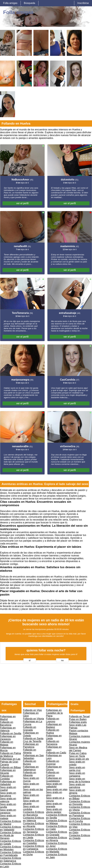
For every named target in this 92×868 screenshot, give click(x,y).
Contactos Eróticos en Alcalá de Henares (11, 835)
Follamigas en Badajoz (54, 726)
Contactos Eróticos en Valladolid (11, 828)
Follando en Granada (30, 729)
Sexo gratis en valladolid (54, 785)
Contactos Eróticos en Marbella (57, 850)
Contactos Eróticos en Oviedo (80, 837)
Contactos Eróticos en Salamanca (11, 859)
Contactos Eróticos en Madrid (11, 823)
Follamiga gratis (78, 722)
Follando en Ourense (53, 763)
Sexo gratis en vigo (57, 789)
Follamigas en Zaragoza (8, 738)
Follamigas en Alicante (8, 772)
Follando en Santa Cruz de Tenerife (33, 740)
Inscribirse (83, 3)
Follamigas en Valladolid (8, 783)
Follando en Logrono (53, 720)
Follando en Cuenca (53, 774)
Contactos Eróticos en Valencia (34, 819)
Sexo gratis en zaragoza (8, 811)
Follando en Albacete (30, 774)
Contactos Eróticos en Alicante (34, 825)
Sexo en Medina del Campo (78, 749)
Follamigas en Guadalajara (54, 780)
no (62, 660)
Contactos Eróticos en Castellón (34, 842)
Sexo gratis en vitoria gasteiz (54, 811)
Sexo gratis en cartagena (77, 774)
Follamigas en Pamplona (31, 746)
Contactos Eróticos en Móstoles (11, 848)
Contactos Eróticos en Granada (57, 833)
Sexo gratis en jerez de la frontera (80, 780)
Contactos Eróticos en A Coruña (80, 820)
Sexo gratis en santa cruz (77, 769)
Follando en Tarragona (53, 743)
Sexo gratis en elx (79, 759)
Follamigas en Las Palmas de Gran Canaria (10, 762)
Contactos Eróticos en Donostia (80, 803)
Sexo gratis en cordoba (31, 808)
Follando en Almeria (30, 751)
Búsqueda (30, 3)
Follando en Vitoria (34, 719)
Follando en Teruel (79, 716)
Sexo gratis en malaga (8, 817)
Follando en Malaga (7, 743)
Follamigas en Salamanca (31, 768)
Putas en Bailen (78, 719)
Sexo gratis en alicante (31, 802)
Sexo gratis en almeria (77, 791)
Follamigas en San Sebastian (34, 757)
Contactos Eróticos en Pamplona (80, 814)
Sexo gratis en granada (54, 805)
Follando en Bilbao (10, 767)
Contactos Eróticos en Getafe (11, 842)
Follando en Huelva (53, 731)
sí (30, 660)
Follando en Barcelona (7, 724)
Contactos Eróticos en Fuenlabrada (11, 854)
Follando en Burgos (30, 763)
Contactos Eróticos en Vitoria (80, 808)
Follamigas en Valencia (8, 729)
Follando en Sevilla (11, 733)
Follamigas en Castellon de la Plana (54, 713)
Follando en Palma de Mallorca (10, 755)
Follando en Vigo (32, 710)
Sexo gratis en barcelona (8, 794)
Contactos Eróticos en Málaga (57, 822)
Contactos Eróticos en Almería (57, 839)
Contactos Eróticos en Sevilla (57, 816)
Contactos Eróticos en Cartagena (34, 847)
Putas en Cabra (78, 753)
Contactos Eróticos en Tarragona (34, 830)
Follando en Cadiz (56, 753)
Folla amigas (10, 3)
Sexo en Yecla (77, 756)
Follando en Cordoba (7, 777)
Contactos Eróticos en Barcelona (34, 813)
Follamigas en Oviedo (31, 734)
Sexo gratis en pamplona (77, 786)
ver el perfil (22, 203)
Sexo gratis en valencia (8, 800)
